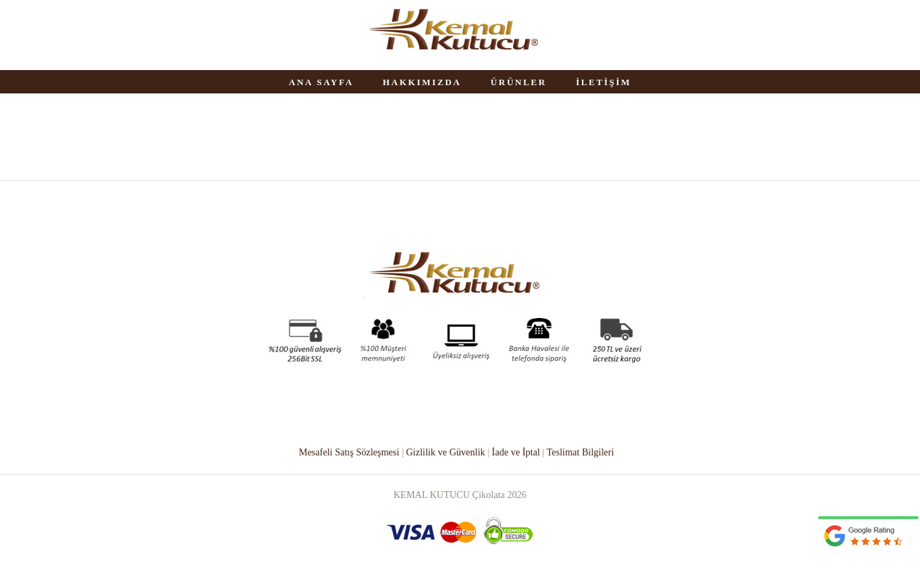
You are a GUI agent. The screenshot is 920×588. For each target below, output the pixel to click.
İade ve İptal (516, 452)
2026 (517, 495)
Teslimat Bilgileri (580, 452)
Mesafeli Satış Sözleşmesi (349, 452)
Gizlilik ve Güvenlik (446, 452)
